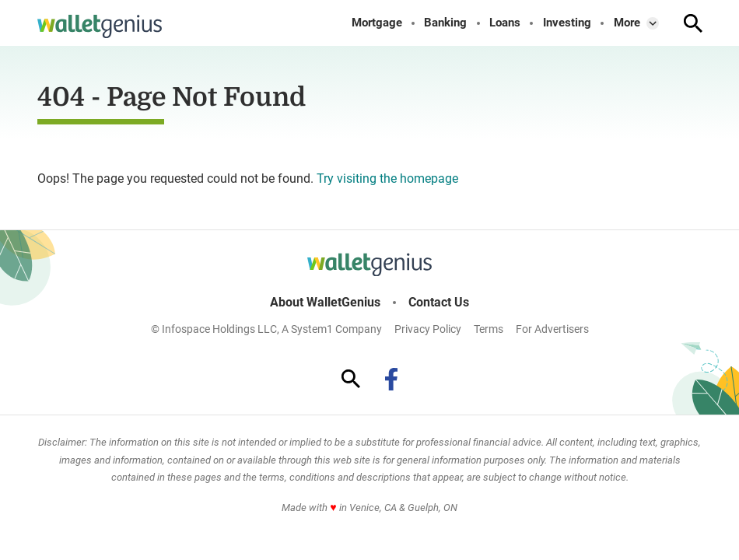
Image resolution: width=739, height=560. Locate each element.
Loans (505, 23)
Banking (445, 23)
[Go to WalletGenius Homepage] (100, 26)
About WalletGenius (325, 303)
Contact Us (439, 303)
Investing (567, 23)
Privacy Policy (428, 329)
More (627, 23)
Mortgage (377, 23)
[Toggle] (653, 23)
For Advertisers (552, 329)
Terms (489, 329)
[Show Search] (693, 23)
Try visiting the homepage (387, 178)
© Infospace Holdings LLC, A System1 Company (266, 329)
